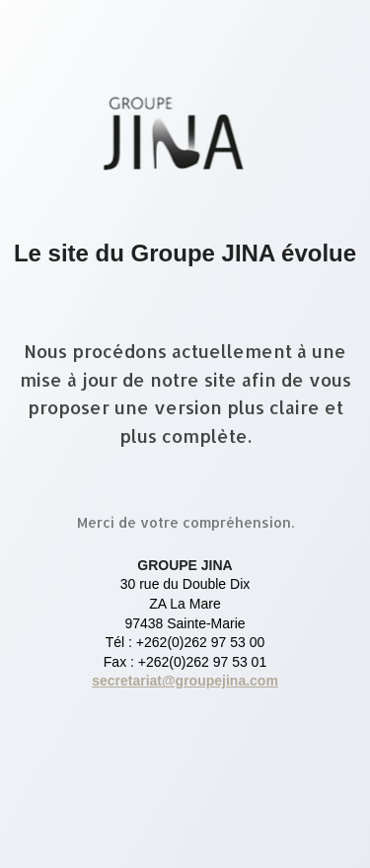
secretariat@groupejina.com (185, 681)
